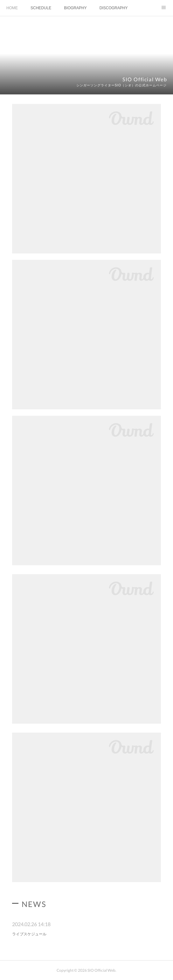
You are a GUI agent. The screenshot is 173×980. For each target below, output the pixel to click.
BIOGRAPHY (75, 8)
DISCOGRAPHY (114, 8)
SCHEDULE (41, 8)
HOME (12, 8)
